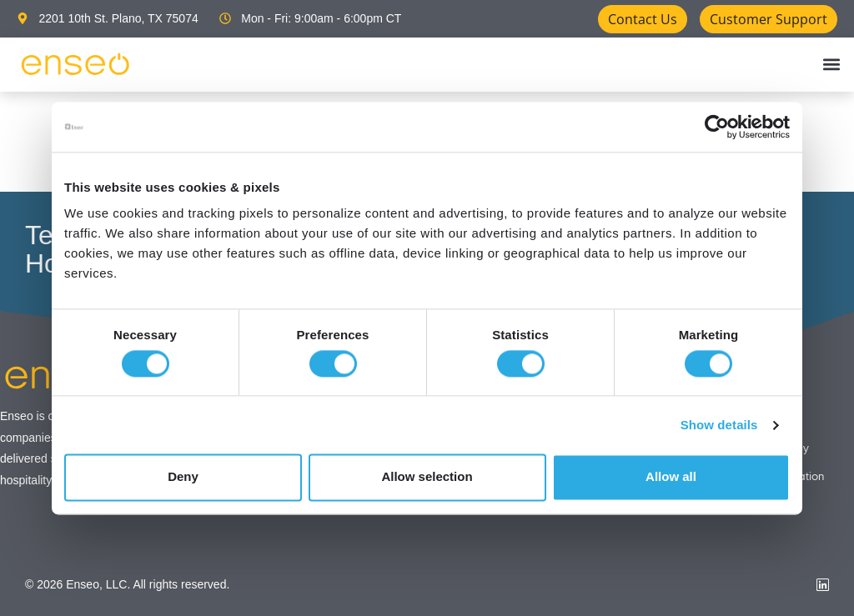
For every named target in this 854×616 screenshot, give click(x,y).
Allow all (671, 477)
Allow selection (427, 477)
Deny (183, 477)
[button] (832, 65)
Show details (719, 425)
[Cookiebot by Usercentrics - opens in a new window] (717, 127)
